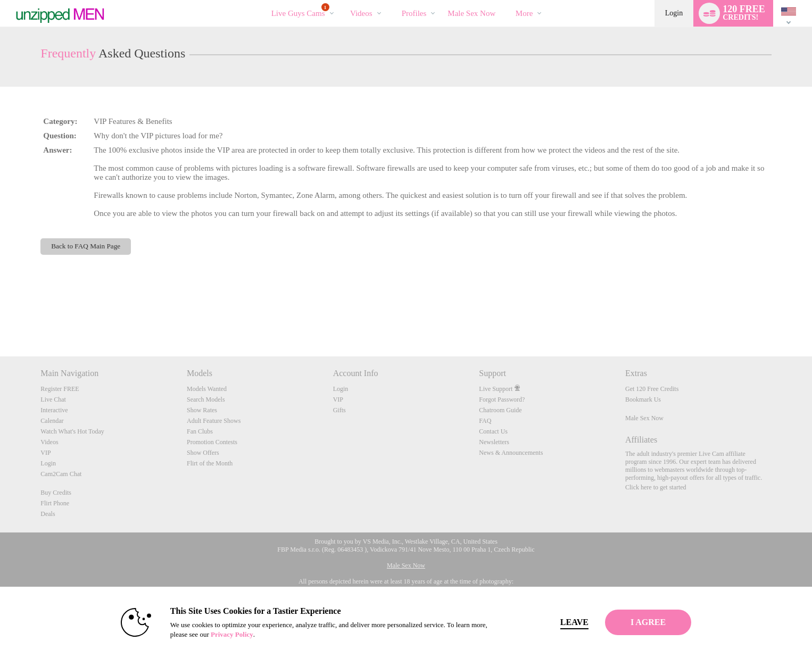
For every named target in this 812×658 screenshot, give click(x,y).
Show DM (0, 317)
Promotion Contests (212, 442)
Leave (555, 622)
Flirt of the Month (210, 463)
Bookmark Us (643, 399)
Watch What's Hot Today (72, 431)
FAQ (485, 421)
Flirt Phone (55, 503)
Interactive (54, 410)
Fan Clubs (200, 431)
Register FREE (60, 389)
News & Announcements (511, 453)
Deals (48, 514)
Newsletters (494, 442)
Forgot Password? (502, 399)
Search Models (206, 399)
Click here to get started (656, 487)
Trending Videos (341, 0)
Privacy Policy (212, 634)
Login (674, 13)
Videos (361, 13)
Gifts (339, 410)
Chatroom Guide (500, 410)
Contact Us (493, 431)
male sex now (471, 13)
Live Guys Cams (300, 10)
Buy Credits (56, 493)
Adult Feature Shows (214, 421)
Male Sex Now (644, 418)
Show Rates (202, 410)
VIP (45, 453)
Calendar (52, 421)
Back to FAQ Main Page (86, 246)
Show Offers (203, 453)
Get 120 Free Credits (652, 389)
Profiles (414, 13)
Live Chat (53, 399)
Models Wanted (207, 389)
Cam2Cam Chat (61, 474)
